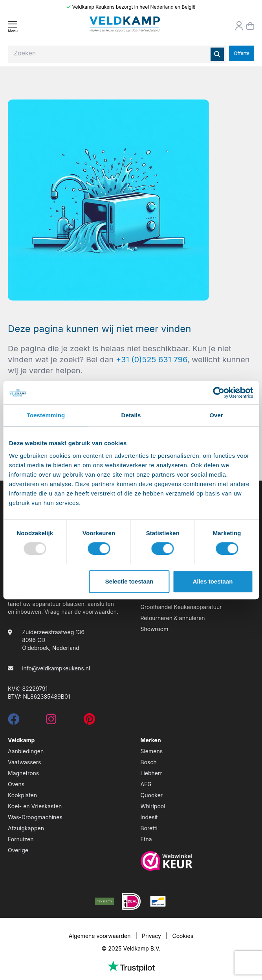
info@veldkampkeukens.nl (56, 668)
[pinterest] (89, 721)
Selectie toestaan (129, 581)
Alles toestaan (213, 581)
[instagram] (51, 721)
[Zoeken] (217, 54)
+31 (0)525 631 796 (152, 360)
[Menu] (13, 27)
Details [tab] (131, 415)
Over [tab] (216, 415)
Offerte (242, 53)
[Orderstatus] (239, 26)
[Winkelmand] (250, 26)
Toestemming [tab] (46, 415)
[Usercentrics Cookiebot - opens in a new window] (219, 393)
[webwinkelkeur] (198, 861)
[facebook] (14, 721)
